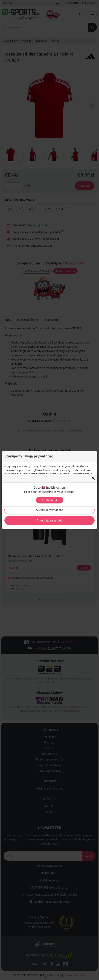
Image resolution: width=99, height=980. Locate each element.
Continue (50, 500)
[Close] (93, 478)
